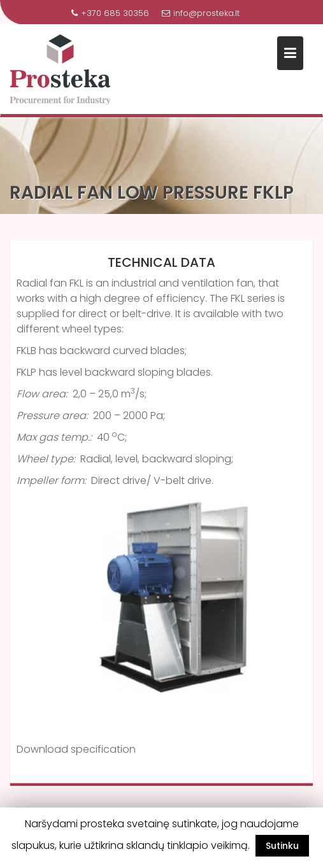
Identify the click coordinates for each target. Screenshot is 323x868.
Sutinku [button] (282, 846)
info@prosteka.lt (201, 13)
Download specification (76, 751)
